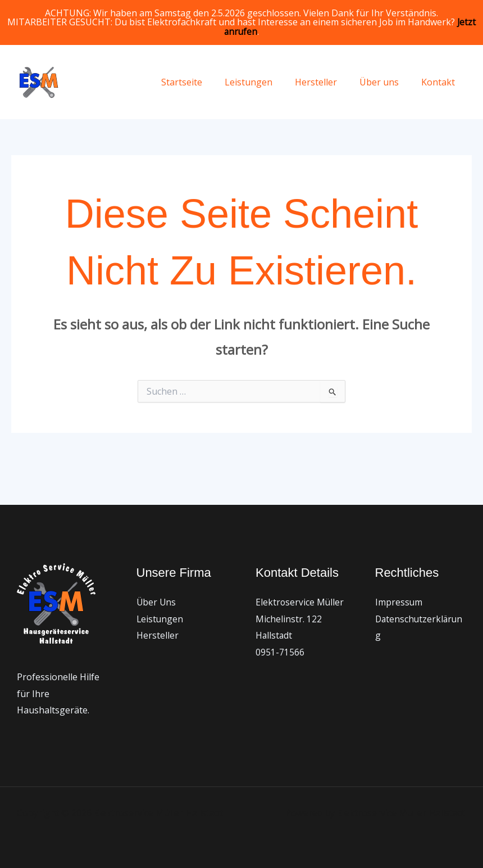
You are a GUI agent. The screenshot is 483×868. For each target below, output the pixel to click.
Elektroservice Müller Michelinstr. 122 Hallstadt (300, 619)
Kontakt (440, 82)
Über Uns (157, 602)
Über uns (386, 82)
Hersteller (327, 82)
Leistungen (264, 82)
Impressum (399, 602)
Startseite (202, 82)
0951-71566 (280, 652)
